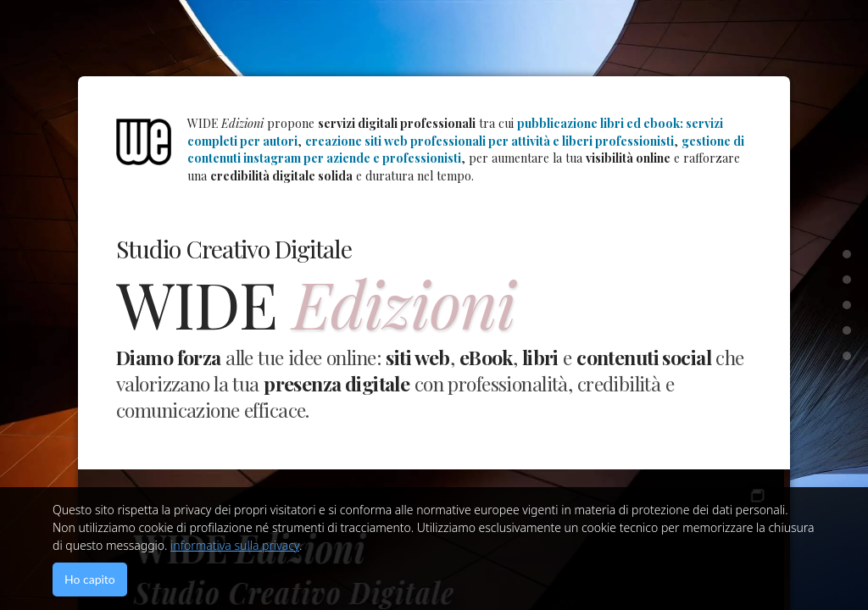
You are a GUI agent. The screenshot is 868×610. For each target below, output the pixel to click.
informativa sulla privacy (235, 545)
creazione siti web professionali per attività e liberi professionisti (490, 141)
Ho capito (90, 579)
